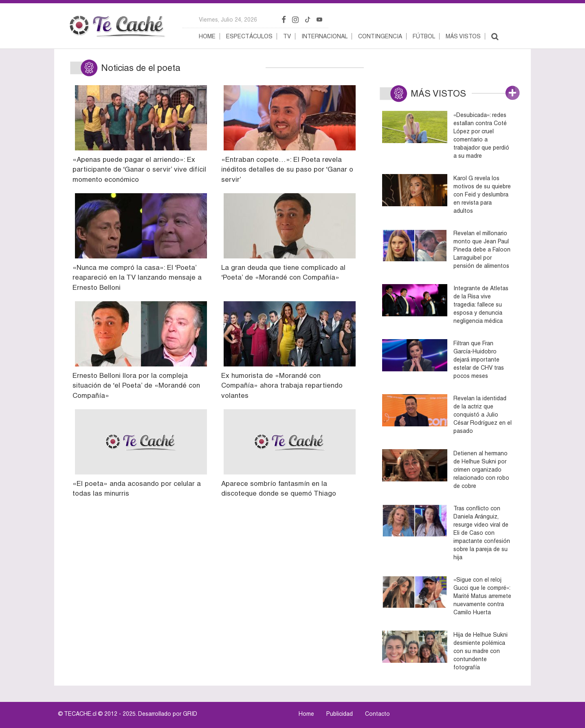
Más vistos (463, 36)
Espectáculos (249, 36)
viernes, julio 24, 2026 (228, 20)
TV (287, 36)
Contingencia (380, 36)
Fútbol (424, 36)
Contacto (377, 714)
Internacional (324, 36)
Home (207, 36)
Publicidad (340, 714)
